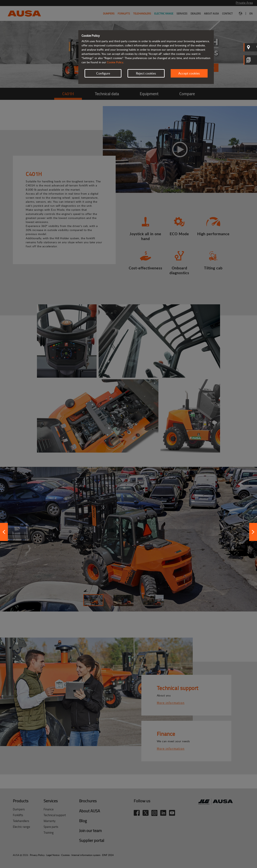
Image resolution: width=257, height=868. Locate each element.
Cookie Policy (115, 62)
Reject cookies (146, 73)
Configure (103, 73)
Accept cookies (189, 73)
